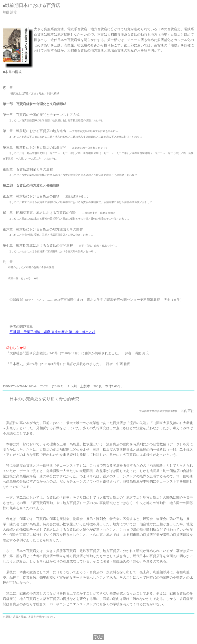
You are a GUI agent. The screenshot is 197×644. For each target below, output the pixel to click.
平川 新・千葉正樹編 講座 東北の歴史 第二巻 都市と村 (52, 332)
